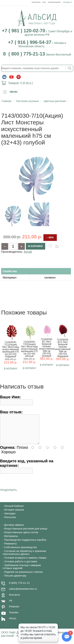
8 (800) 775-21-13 (19, 588)
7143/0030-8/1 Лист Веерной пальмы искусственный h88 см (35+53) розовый (47, 348)
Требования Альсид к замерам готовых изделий (22, 571)
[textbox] (37, 68)
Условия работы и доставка (21, 566)
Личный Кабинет (55, 2)
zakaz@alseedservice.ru (23, 594)
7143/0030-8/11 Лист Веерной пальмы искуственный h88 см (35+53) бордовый (63, 348)
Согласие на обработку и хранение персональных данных (24, 557)
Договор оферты (14, 530)
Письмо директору (15, 580)
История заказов (14, 514)
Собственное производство (21, 552)
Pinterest (14, 611)
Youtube (14, 617)
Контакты (15, 599)
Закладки (10, 518)
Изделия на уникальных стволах (24, 577)
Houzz (13, 623)
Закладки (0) (68, 2)
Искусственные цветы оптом (21, 537)
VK (11, 605)
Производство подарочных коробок (25, 545)
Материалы (36, 2)
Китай (28, 252)
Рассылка (10, 522)
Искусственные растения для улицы (26, 533)
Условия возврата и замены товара (25, 562)
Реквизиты (11, 548)
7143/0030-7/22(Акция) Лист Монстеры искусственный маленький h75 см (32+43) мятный (29, 349)
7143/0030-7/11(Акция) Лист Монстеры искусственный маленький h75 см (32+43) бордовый (11, 349)
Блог (44, 2)
